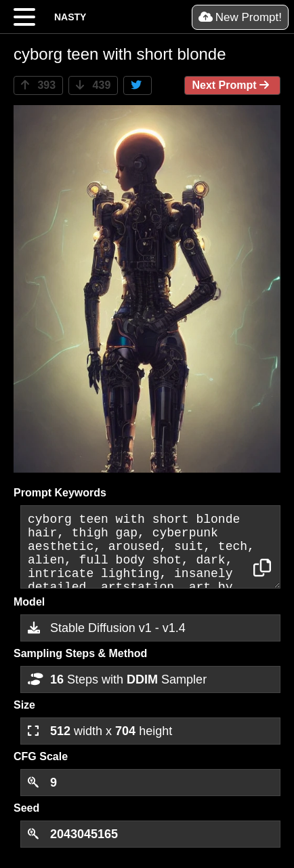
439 (93, 85)
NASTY (70, 17)
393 (38, 85)
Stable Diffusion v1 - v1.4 (107, 628)
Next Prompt (232, 85)
